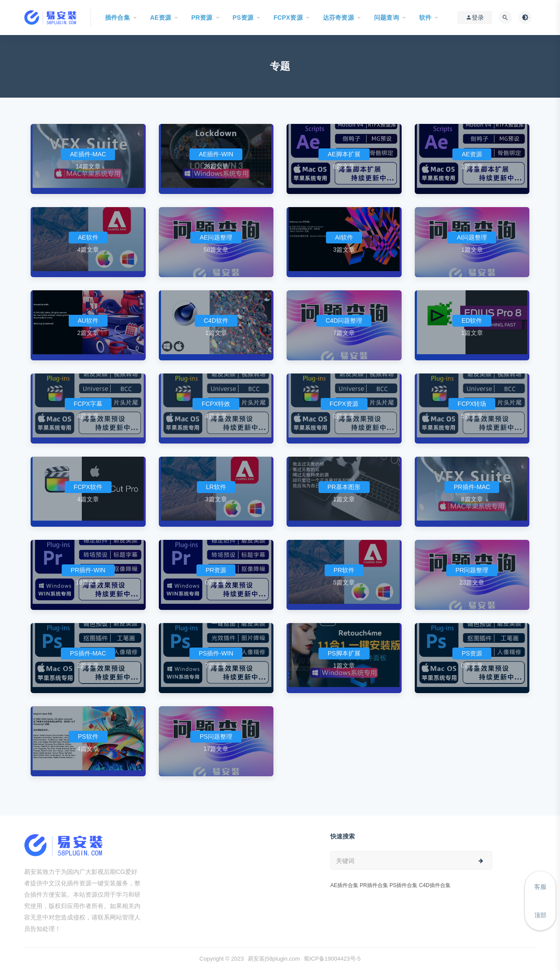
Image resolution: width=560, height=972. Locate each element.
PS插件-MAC (88, 653)
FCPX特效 (216, 404)
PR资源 (216, 570)
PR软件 (344, 570)
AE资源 (472, 154)
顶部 (540, 915)
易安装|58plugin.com (274, 959)
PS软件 (88, 736)
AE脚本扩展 (344, 154)
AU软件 (88, 320)
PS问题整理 (216, 736)
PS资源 (472, 653)
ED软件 (472, 320)
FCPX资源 (344, 404)
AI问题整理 (472, 237)
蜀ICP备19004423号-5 (332, 959)
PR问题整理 (472, 570)
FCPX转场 (472, 404)
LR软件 (216, 487)
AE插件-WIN (216, 154)
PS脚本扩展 (344, 653)
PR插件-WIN (88, 570)
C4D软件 (216, 320)
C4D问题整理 (344, 320)
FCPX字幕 (88, 404)
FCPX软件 (88, 487)
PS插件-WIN (216, 653)
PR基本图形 (344, 487)
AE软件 (88, 237)
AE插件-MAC (88, 154)
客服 (540, 887)
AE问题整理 (216, 237)
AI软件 (344, 237)
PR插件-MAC (472, 487)
